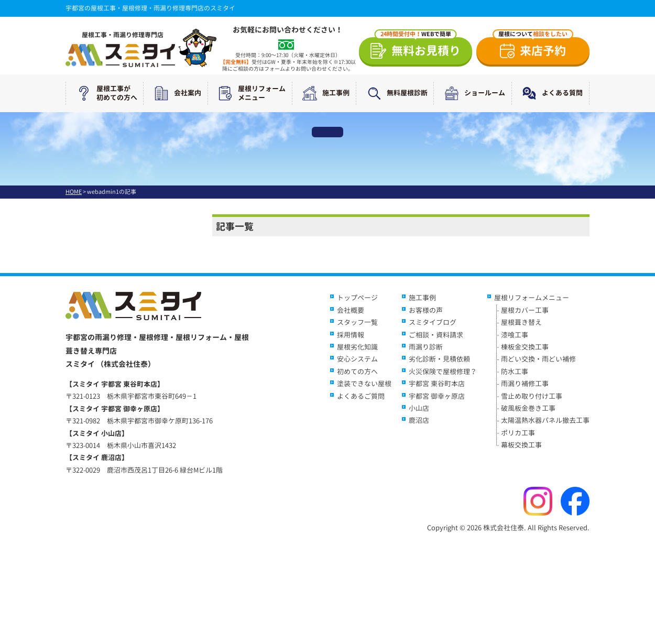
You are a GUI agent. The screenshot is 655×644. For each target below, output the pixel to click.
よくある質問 (550, 93)
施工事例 (324, 93)
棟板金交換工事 (525, 347)
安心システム (357, 359)
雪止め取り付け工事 (532, 396)
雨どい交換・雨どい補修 (538, 359)
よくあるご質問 (361, 396)
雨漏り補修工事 (525, 384)
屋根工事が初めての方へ (105, 93)
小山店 (419, 408)
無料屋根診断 (395, 93)
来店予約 (533, 48)
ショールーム (473, 93)
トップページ (357, 298)
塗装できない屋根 (364, 384)
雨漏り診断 (426, 347)
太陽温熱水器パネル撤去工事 (545, 420)
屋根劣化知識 (357, 347)
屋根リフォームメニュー (250, 93)
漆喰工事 (515, 335)
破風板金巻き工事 (528, 408)
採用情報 (351, 335)
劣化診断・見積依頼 (439, 359)
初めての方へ (357, 372)
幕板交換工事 (521, 445)
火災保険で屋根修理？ (443, 372)
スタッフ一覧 (357, 322)
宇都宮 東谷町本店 (437, 384)
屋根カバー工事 (525, 310)
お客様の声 (426, 310)
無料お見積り (418, 48)
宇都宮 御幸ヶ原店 (437, 396)
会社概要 (351, 310)
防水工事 (515, 372)
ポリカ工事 (518, 433)
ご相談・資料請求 (436, 335)
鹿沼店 (419, 420)
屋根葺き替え (521, 322)
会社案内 (176, 93)
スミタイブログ (433, 322)
